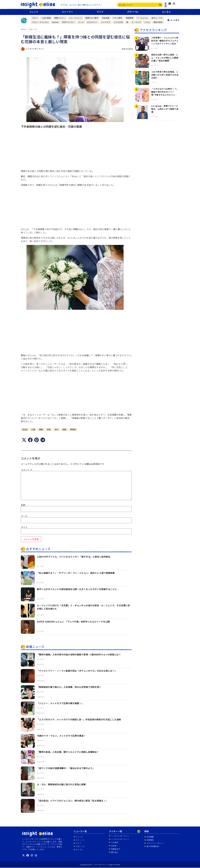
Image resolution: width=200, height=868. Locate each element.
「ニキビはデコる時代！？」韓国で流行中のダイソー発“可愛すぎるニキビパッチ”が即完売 (165, 93)
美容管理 (130, 18)
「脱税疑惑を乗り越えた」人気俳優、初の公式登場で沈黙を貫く (69, 687)
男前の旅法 (158, 22)
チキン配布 (118, 18)
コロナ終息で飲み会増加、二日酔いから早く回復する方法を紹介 (165, 75)
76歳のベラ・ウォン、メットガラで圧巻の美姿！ (61, 736)
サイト (24, 527)
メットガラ (106, 22)
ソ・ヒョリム (142, 18)
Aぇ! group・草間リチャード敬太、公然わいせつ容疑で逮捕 (165, 109)
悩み (57, 429)
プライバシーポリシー (156, 843)
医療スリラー (60, 18)
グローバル (133, 12)
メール (24, 516)
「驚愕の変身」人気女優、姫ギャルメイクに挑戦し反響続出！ (68, 752)
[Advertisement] (76, 150)
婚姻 (41, 429)
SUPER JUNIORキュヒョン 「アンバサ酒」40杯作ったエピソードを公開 (73, 622)
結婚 (64, 429)
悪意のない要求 (92, 18)
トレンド (34, 12)
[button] (24, 440)
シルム (147, 22)
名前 (23, 505)
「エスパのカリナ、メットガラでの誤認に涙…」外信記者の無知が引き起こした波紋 (79, 719)
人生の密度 (46, 18)
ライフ (100, 12)
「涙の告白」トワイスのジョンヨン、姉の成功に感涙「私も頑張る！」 (72, 801)
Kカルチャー (92, 22)
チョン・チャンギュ (40, 22)
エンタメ (166, 12)
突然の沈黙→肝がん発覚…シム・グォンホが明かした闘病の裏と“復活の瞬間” (165, 58)
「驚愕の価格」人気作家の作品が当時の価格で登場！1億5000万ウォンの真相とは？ (79, 654)
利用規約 (150, 840)
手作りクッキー (68, 22)
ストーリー (67, 12)
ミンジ (81, 22)
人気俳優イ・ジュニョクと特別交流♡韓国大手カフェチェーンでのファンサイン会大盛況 (165, 42)
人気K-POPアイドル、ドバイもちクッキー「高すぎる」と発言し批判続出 (74, 557)
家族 (49, 429)
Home (23, 29)
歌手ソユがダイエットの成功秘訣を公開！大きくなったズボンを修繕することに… (78, 589)
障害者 (73, 429)
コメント (27, 470)
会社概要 (150, 837)
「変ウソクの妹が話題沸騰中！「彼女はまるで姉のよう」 (66, 768)
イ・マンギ (136, 22)
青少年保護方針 (153, 846)
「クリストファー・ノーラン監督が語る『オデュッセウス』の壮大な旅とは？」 (77, 671)
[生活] (25, 429)
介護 (33, 429)
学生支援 (106, 18)
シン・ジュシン (75, 18)
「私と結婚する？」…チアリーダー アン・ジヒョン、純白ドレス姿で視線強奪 (76, 573)
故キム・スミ (157, 18)
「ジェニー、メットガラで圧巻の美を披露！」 (60, 703)
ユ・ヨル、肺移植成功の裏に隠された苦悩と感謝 (61, 784)
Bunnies (55, 22)
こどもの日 (118, 22)
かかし (35, 18)
